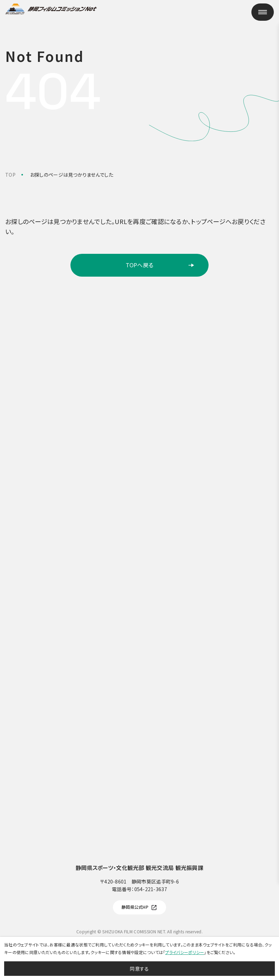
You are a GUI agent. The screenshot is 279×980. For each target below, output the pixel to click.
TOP (10, 175)
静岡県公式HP (139, 908)
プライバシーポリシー (185, 952)
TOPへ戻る (160, 265)
